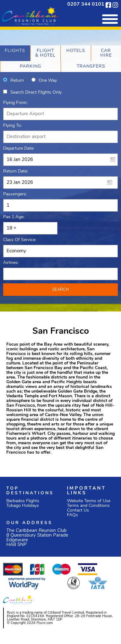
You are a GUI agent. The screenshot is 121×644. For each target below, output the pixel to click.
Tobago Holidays (23, 506)
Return (17, 81)
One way (48, 81)
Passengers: (15, 194)
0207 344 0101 (86, 4)
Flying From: (15, 103)
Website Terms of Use (89, 501)
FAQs (72, 515)
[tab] (15, 53)
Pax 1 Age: (14, 217)
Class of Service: (20, 240)
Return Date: (16, 171)
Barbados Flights (23, 501)
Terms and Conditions (88, 506)
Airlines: (11, 263)
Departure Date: (19, 149)
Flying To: (12, 126)
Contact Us (78, 510)
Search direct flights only (36, 93)
